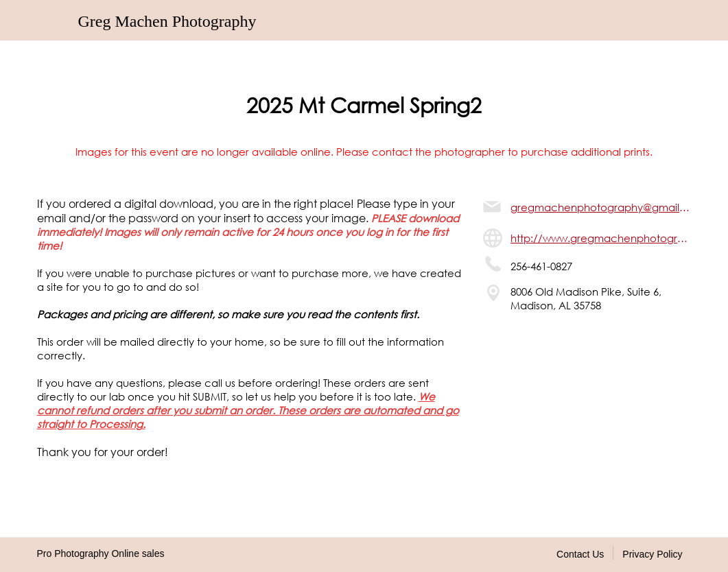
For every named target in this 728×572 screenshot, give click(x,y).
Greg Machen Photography (167, 21)
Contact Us (580, 554)
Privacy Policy (652, 554)
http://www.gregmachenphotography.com (601, 238)
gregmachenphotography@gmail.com (601, 207)
